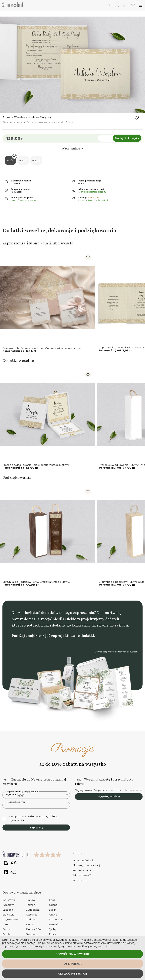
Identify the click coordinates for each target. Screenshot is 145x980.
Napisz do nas (23, 619)
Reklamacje (80, 880)
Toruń (6, 924)
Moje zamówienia (83, 860)
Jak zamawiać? (82, 875)
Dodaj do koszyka (127, 138)
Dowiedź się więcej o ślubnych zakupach (116, 652)
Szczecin (8, 910)
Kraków (30, 900)
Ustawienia (73, 964)
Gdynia (53, 915)
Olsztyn (7, 929)
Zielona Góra (34, 929)
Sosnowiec (56, 919)
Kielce (30, 924)
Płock (53, 934)
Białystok (8, 915)
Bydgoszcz (33, 910)
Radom (30, 919)
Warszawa (9, 900)
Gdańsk (54, 905)
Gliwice (30, 934)
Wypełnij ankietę (109, 796)
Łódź (52, 900)
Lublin (53, 910)
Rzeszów (55, 924)
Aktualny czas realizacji (86, 865)
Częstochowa (11, 919)
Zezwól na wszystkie (73, 954)
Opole (6, 934)
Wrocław (8, 905)
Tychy (53, 929)
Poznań (31, 905)
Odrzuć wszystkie (72, 974)
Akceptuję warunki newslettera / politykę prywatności (30, 818)
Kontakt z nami (82, 870)
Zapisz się (36, 828)
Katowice (32, 915)
